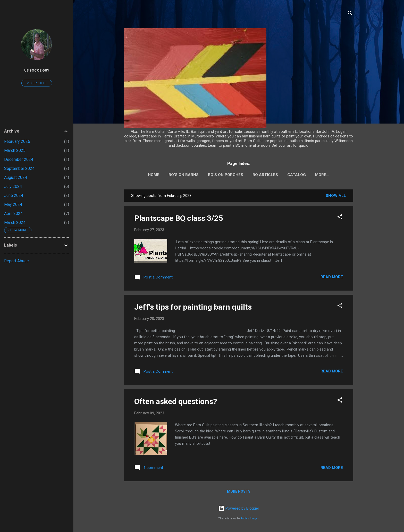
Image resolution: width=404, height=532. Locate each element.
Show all (336, 196)
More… (322, 175)
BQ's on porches (226, 175)
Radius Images (250, 518)
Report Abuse (16, 261)
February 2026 (17, 141)
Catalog (297, 175)
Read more (332, 277)
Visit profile (37, 83)
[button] (340, 218)
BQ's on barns (184, 175)
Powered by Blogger (239, 508)
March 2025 (15, 150)
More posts (239, 491)
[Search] (350, 14)
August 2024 (16, 177)
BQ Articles (265, 175)
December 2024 (19, 159)
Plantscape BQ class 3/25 (179, 218)
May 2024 (13, 204)
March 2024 (15, 223)
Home (154, 175)
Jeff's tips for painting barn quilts (193, 307)
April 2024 (13, 213)
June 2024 (14, 195)
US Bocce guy (37, 70)
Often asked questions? (176, 401)
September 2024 (19, 168)
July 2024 (13, 186)
